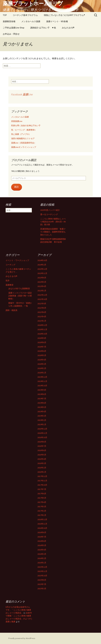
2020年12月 (42, 325)
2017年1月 (42, 515)
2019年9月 (42, 390)
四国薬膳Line (17, 121)
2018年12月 (42, 429)
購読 (16, 187)
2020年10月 (42, 334)
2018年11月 (42, 433)
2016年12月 (42, 519)
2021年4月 (42, 316)
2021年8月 (42, 308)
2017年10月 (42, 485)
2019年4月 (42, 412)
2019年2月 (42, 420)
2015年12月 (42, 567)
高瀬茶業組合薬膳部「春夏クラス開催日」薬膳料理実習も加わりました (53, 232)
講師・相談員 (11, 310)
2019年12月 (42, 377)
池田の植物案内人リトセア (23, 138)
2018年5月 (42, 455)
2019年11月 (42, 381)
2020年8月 (42, 342)
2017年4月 (42, 502)
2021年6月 (42, 312)
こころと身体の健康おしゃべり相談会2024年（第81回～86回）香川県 (53, 222)
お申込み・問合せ (11, 34)
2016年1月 (42, 563)
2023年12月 (42, 269)
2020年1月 (42, 373)
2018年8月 (42, 442)
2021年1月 (42, 321)
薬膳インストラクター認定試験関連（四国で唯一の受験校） (20, 296)
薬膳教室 (9, 285)
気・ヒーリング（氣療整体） (24, 130)
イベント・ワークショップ (17, 260)
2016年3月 (42, 554)
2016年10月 (42, 528)
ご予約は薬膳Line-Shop (14, 28)
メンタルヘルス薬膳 (31, 21)
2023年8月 (42, 278)
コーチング (10, 265)
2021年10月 (42, 299)
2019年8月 (42, 394)
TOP (5, 15)
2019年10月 (42, 386)
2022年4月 (42, 286)
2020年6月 (42, 351)
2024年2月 (42, 265)
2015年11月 (42, 571)
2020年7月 (42, 347)
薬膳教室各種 (9, 21)
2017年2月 (42, 511)
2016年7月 (42, 537)
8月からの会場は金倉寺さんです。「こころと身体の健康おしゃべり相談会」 (18, 610)
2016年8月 (42, 532)
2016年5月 (42, 545)
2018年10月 (42, 437)
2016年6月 (42, 541)
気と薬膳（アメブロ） (21, 134)
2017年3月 (42, 507)
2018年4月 (42, 459)
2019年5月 (42, 407)
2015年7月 (42, 584)
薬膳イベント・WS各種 (57, 21)
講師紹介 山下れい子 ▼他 (43, 28)
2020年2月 (42, 368)
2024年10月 (42, 260)
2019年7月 (42, 399)
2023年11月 (42, 273)
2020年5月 (42, 355)
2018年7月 (42, 446)
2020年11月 (42, 329)
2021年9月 (42, 304)
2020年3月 (42, 364)
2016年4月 (42, 550)
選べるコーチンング (49, 214)
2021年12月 (42, 295)
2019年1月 (42, 424)
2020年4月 (42, 360)
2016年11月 (42, 524)
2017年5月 (42, 498)
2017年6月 (42, 494)
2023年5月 (42, 282)
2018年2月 (42, 468)
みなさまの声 (68, 28)
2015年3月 (42, 589)
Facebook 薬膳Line (22, 94)
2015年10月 (42, 576)
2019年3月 (42, 416)
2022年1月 (42, 291)
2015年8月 (42, 580)
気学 (8, 281)
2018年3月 (42, 463)
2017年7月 (42, 489)
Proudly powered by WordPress (22, 638)
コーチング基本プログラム (25, 15)
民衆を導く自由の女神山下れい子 (26, 126)
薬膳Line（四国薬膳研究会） (24, 143)
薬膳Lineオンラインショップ (24, 147)
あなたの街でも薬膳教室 (19, 288)
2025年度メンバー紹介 (50, 210)
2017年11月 (42, 481)
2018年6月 (42, 450)
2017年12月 (42, 476)
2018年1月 (42, 472)
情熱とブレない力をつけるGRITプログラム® (64, 15)
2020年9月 (42, 338)
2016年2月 (42, 558)
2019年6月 (42, 403)
